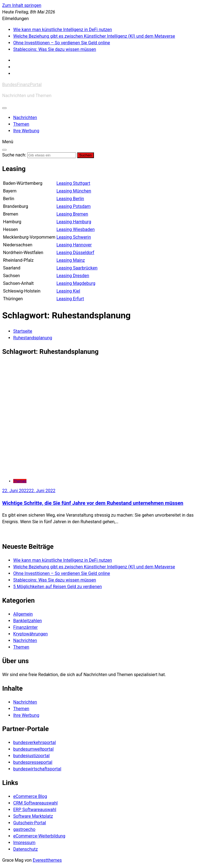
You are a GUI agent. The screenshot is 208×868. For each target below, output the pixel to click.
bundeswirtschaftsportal (37, 769)
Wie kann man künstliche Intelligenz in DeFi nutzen (63, 30)
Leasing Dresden (73, 276)
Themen (21, 124)
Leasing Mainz (71, 260)
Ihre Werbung (26, 131)
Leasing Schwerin (74, 237)
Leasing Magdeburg (76, 283)
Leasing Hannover (74, 245)
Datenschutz (25, 849)
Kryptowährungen (30, 634)
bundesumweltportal (33, 749)
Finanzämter (25, 627)
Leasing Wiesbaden (76, 229)
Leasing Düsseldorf (75, 253)
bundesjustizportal (31, 756)
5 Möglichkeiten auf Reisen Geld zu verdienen (58, 587)
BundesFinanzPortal (22, 85)
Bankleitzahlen (28, 621)
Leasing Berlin (70, 199)
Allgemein (23, 614)
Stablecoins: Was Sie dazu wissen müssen (55, 49)
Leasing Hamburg (74, 222)
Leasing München (74, 191)
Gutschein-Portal (30, 823)
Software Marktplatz (33, 816)
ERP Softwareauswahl (35, 810)
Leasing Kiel (68, 291)
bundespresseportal (33, 762)
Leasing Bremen (72, 214)
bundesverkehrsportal (35, 742)
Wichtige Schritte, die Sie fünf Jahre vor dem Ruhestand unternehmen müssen (93, 503)
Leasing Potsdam (74, 206)
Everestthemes (47, 860)
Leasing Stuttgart (73, 183)
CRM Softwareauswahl (35, 803)
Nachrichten (25, 118)
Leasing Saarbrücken (77, 268)
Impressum (24, 843)
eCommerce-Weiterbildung (39, 836)
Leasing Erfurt (70, 299)
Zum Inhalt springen (22, 5)
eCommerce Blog (30, 796)
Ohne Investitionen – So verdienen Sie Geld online (62, 43)
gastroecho (24, 829)
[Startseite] (23, 331)
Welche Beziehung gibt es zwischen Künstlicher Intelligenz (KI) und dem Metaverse (94, 36)
